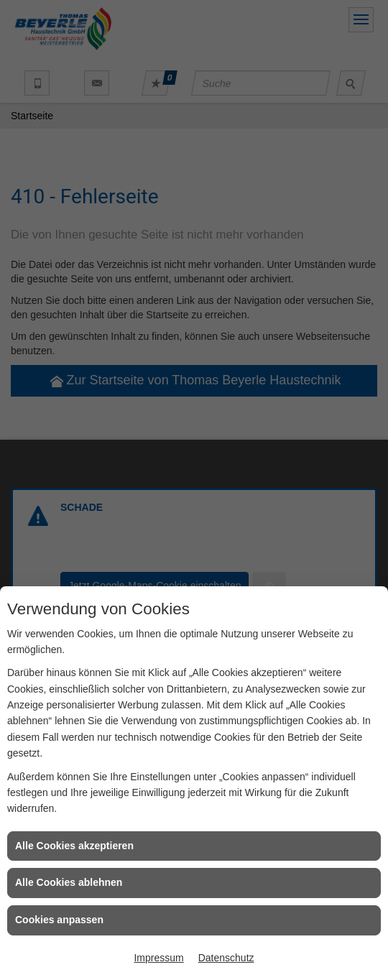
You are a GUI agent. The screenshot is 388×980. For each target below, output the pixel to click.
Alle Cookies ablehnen (69, 882)
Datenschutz (226, 958)
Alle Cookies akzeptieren (74, 846)
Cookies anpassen (59, 920)
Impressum (158, 958)
